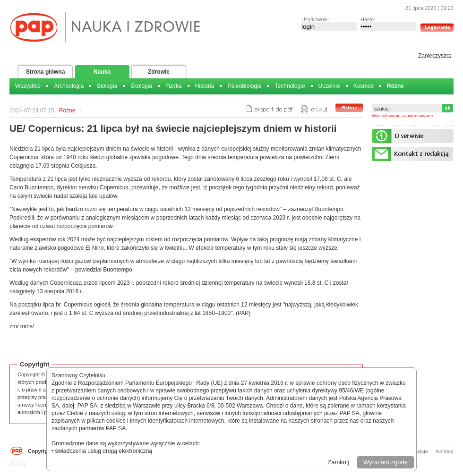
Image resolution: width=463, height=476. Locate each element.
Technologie (290, 86)
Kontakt (445, 451)
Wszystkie (28, 86)
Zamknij (338, 462)
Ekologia (141, 86)
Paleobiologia (244, 86)
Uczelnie (329, 86)
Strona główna (46, 72)
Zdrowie (159, 72)
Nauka (102, 72)
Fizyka (174, 86)
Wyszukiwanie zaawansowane (403, 115)
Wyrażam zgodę (386, 462)
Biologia (107, 86)
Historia (205, 86)
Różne (395, 86)
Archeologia (69, 86)
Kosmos (364, 86)
